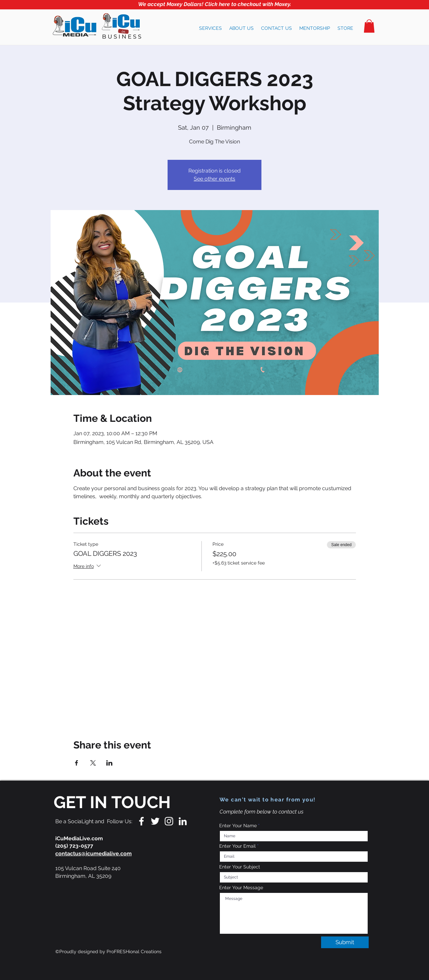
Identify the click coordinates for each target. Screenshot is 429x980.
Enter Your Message (241, 888)
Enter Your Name (238, 826)
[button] (210, 28)
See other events (214, 179)
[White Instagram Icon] (169, 821)
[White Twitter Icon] (155, 821)
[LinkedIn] (183, 821)
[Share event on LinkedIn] (109, 763)
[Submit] (345, 942)
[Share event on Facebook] (77, 763)
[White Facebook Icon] (141, 821)
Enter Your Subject (240, 867)
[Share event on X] (93, 763)
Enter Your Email (237, 846)
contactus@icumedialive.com (94, 854)
